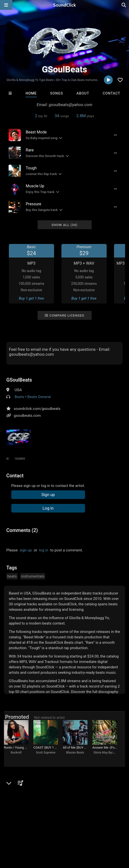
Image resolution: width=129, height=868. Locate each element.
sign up (26, 550)
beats (12, 576)
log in (44, 550)
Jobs (67, 831)
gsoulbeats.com (27, 416)
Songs (57, 93)
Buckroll (16, 753)
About (83, 93)
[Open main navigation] (6, 5)
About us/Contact (44, 831)
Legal (7, 835)
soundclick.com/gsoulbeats (37, 409)
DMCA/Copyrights (91, 831)
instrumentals (33, 576)
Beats (20, 397)
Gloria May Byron (105, 753)
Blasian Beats (75, 753)
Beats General (39, 397)
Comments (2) (22, 530)
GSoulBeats (19, 380)
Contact (112, 93)
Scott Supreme (46, 753)
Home (31, 93)
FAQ (21, 831)
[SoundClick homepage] (65, 5)
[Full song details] (115, 135)
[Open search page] (124, 5)
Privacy (117, 831)
